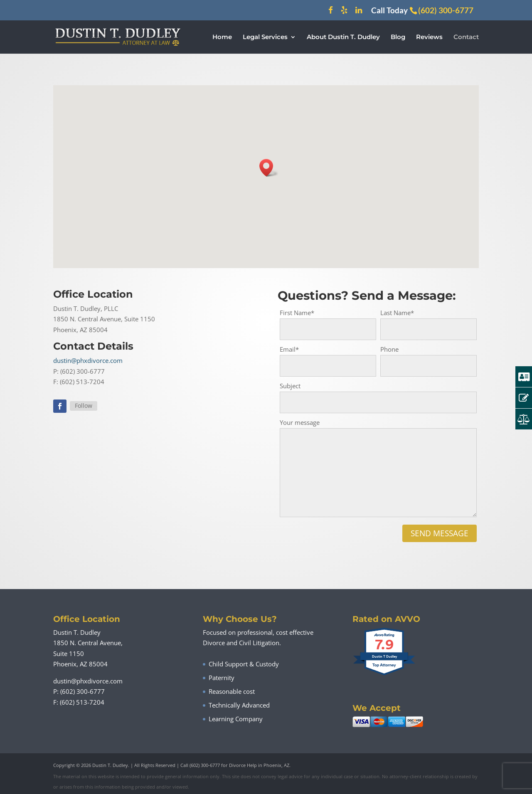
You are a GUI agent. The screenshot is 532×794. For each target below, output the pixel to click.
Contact (466, 37)
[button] (269, 168)
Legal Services (265, 37)
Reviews (429, 37)
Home (222, 37)
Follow (84, 406)
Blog (398, 37)
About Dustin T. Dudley (343, 37)
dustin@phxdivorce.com (88, 360)
